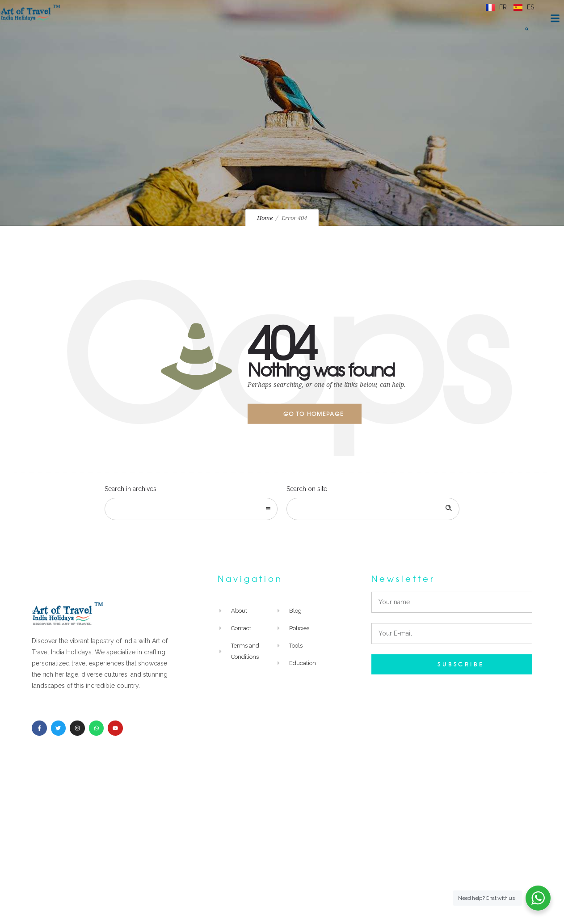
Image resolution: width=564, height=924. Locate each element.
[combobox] (191, 509)
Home (265, 218)
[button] (527, 29)
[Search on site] (373, 509)
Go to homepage (314, 414)
